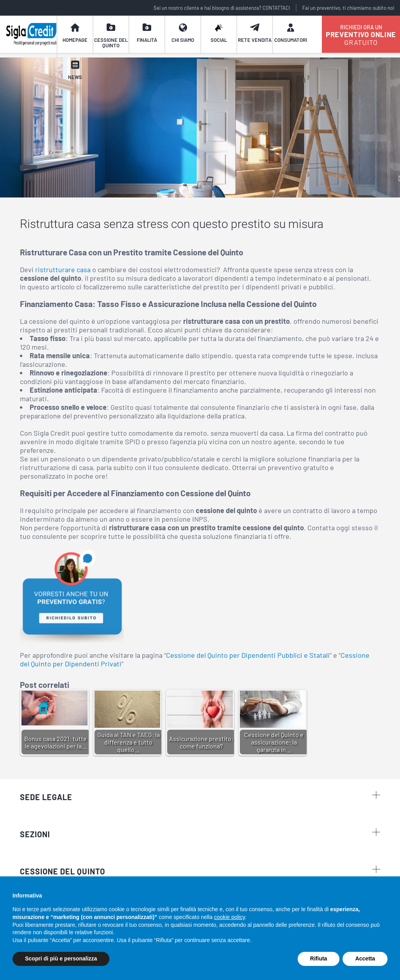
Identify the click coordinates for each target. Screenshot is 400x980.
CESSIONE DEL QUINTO (62, 871)
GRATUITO (361, 35)
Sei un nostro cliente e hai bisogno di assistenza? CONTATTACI (222, 8)
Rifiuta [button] (319, 958)
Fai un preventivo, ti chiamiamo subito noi (348, 8)
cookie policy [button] (229, 917)
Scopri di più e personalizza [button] (61, 958)
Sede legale (200, 796)
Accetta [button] (365, 958)
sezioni (200, 834)
